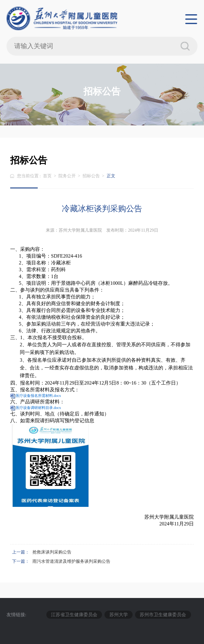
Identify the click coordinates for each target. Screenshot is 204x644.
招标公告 (91, 176)
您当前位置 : (30, 176)
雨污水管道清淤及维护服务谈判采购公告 (71, 561)
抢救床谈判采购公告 (52, 552)
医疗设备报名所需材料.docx (38, 396)
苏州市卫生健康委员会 (163, 615)
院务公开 (67, 176)
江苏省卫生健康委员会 (74, 615)
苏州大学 (119, 615)
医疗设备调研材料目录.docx (38, 408)
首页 (47, 176)
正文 (111, 176)
